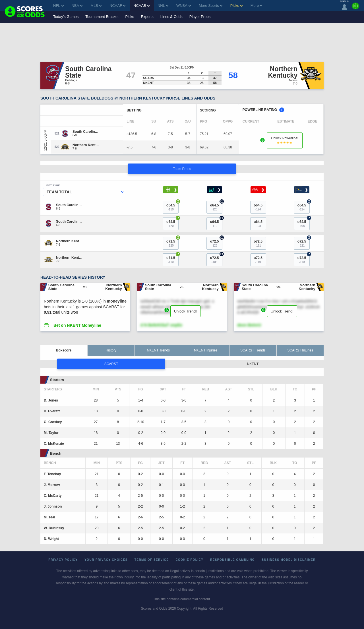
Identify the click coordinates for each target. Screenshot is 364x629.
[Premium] (355, 8)
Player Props (200, 17)
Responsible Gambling (232, 560)
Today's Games (66, 17)
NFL (58, 6)
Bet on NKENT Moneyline (77, 325)
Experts (147, 17)
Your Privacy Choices (106, 560)
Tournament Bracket (102, 17)
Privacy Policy (63, 560)
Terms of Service (152, 560)
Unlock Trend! (185, 311)
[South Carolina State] (86, 132)
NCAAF (117, 6)
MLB (96, 6)
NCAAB (141, 6)
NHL (163, 6)
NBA (77, 6)
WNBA (184, 6)
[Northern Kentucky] (86, 145)
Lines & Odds (171, 17)
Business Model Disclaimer (289, 560)
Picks (130, 17)
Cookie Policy (189, 560)
